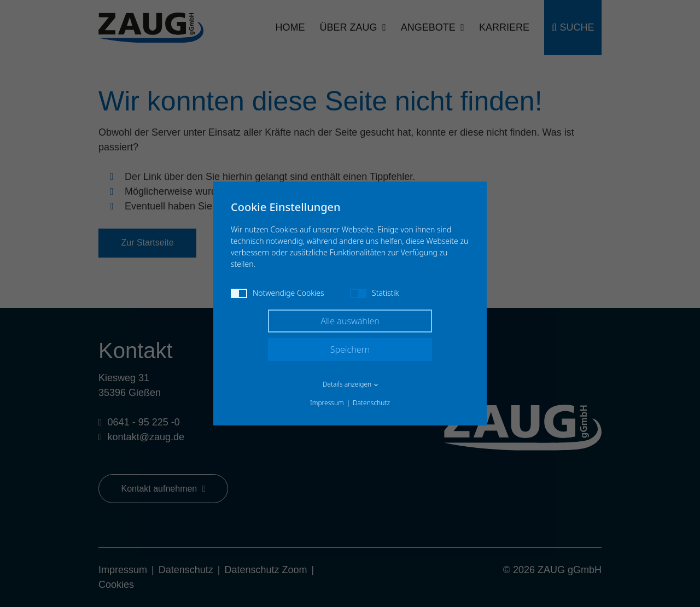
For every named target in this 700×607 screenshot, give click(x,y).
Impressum (327, 403)
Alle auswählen (350, 321)
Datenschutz (371, 403)
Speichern (350, 349)
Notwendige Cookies (278, 293)
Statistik (374, 293)
